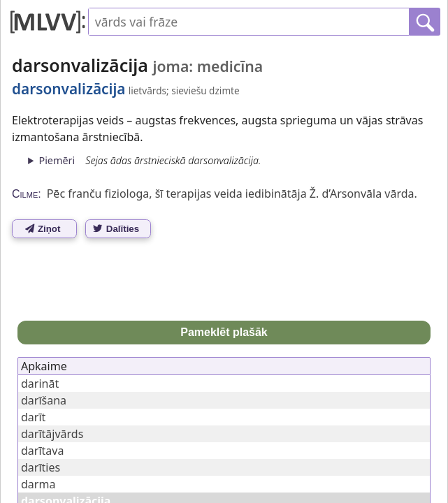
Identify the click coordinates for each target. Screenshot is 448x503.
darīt (33, 417)
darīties (41, 467)
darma (38, 484)
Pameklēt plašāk (224, 332)
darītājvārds (52, 434)
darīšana (44, 400)
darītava (42, 451)
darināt (40, 384)
